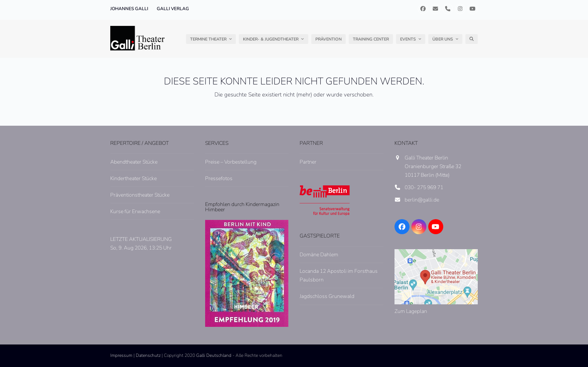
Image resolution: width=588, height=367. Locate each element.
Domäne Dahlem (319, 255)
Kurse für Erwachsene (135, 211)
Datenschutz (148, 355)
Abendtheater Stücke (134, 162)
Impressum (121, 355)
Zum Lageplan (411, 311)
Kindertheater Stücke (133, 178)
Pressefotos (219, 178)
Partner (308, 162)
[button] (472, 39)
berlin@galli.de (422, 200)
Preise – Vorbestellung (231, 162)
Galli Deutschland (214, 355)
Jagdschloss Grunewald (327, 296)
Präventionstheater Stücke (140, 195)
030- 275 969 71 (424, 187)
